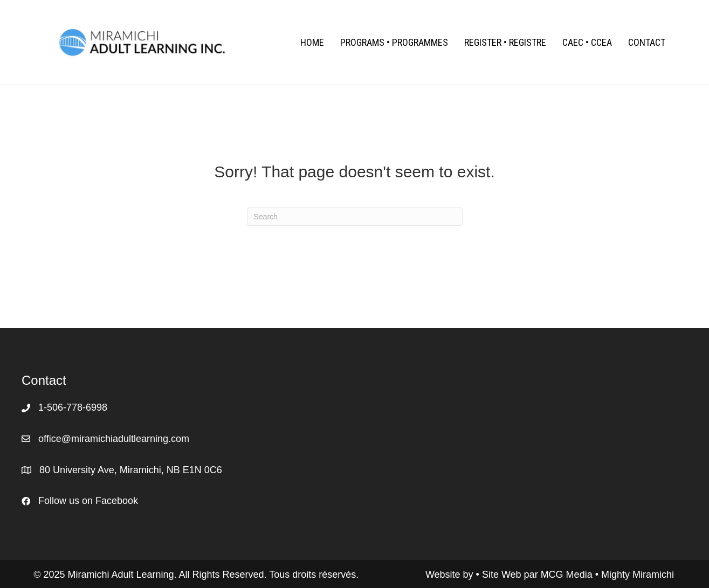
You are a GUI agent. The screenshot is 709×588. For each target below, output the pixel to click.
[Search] (355, 217)
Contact (647, 42)
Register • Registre (505, 42)
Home (312, 42)
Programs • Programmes (394, 42)
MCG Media (568, 575)
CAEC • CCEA (587, 42)
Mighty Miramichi (638, 575)
